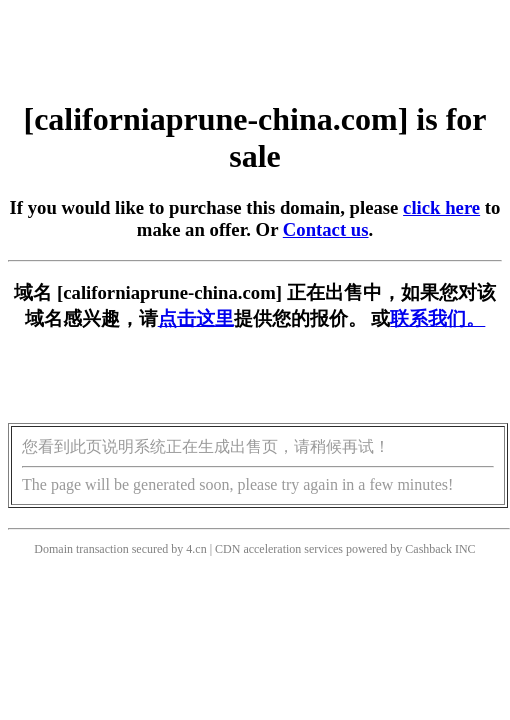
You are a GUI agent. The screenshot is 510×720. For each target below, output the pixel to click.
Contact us (326, 229)
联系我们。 (437, 318)
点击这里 (196, 318)
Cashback (428, 549)
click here (441, 207)
